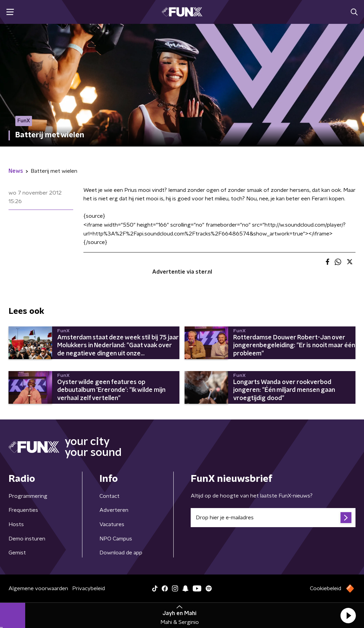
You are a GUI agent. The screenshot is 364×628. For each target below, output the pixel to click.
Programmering (28, 496)
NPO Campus (116, 539)
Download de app (121, 553)
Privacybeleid (89, 588)
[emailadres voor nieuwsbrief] (273, 518)
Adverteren (114, 510)
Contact (109, 496)
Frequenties (23, 510)
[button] (348, 615)
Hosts (16, 524)
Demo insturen (27, 539)
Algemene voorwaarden (38, 588)
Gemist (17, 553)
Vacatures (112, 524)
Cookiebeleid (326, 588)
